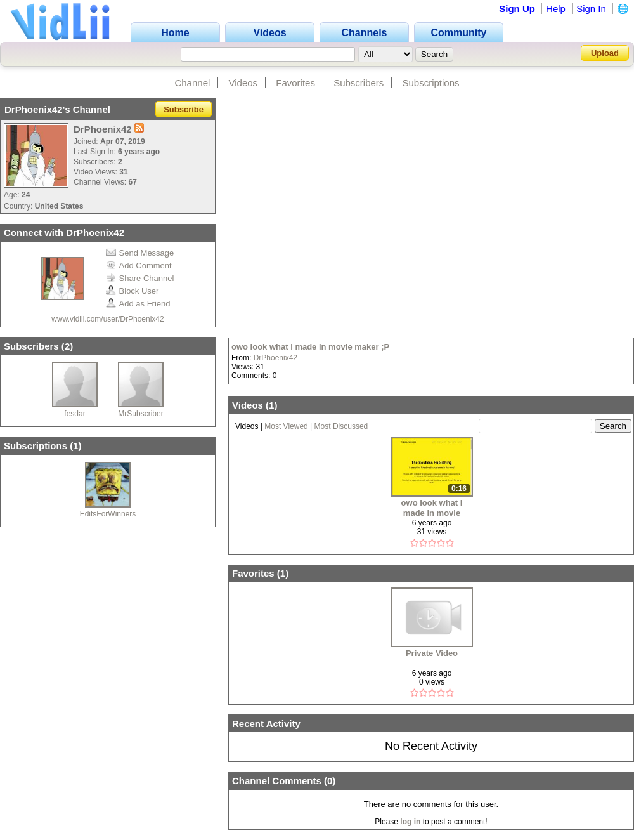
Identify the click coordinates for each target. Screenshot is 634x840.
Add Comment (139, 266)
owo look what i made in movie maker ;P (310, 347)
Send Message (140, 253)
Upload (605, 53)
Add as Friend (138, 304)
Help (556, 9)
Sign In (591, 9)
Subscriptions (431, 83)
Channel (192, 83)
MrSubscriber (140, 414)
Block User (133, 291)
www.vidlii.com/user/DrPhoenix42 (107, 319)
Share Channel (140, 278)
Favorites (295, 83)
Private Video (432, 653)
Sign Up (517, 9)
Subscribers (359, 83)
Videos (243, 83)
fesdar (74, 414)
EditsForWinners (108, 514)
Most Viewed (286, 426)
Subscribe (184, 109)
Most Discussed (341, 426)
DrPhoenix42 (275, 358)
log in (410, 822)
